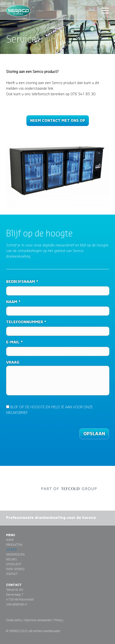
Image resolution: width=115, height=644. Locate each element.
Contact (12, 574)
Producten (14, 545)
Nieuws (11, 559)
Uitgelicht (14, 564)
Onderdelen (15, 555)
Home (10, 540)
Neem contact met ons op (58, 121)
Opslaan (94, 434)
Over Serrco (15, 569)
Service (12, 550)
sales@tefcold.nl (17, 604)
